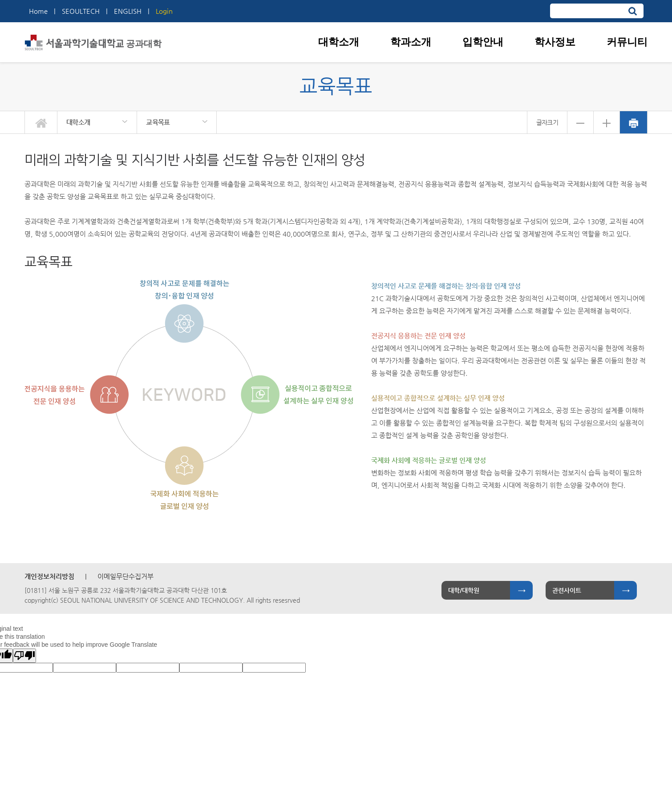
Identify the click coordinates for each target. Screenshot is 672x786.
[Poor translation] (24, 656)
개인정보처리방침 (49, 576)
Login (164, 11)
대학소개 (339, 42)
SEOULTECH (81, 11)
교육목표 (158, 122)
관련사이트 (567, 590)
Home (38, 11)
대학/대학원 (464, 590)
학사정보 (555, 42)
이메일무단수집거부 (125, 576)
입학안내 (483, 42)
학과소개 (411, 42)
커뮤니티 (627, 42)
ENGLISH (128, 11)
